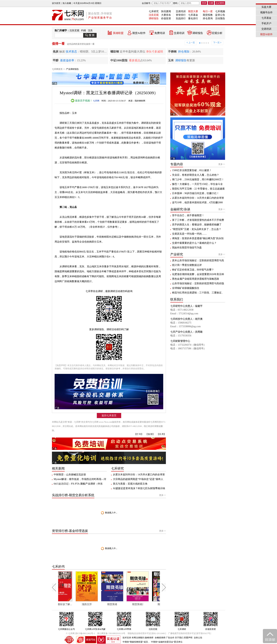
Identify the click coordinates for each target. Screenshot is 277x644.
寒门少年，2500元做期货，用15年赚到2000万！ (198, 180)
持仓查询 (208, 18)
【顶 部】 (150, 434)
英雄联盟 (118, 33)
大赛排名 (166, 15)
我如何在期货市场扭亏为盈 (187, 248)
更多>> (163, 495)
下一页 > (217, 43)
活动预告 (220, 18)
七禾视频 (220, 11)
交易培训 (181, 11)
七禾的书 (58, 567)
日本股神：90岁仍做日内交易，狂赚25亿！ (196, 193)
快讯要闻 (166, 11)
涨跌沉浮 (94, 604)
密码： (186, 3)
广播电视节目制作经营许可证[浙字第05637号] (190, 633)
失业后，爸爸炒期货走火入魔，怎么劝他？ (196, 175)
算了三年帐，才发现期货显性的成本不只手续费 (198, 220)
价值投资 (166, 18)
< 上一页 (191, 43)
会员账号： (157, 3)
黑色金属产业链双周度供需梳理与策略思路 (196, 279)
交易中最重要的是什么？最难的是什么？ (194, 243)
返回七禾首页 (109, 416)
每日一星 (208, 11)
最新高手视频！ (82, 101)
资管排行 (181, 15)
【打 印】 (139, 434)
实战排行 (181, 18)
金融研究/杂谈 (180, 209)
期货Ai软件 (139, 33)
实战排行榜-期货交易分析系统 (73, 495)
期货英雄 (120, 604)
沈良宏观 (154, 15)
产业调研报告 (72, 69)
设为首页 (56, 3)
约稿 (84, 30)
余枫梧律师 (160, 638)
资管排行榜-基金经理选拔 (70, 531)
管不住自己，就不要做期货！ (188, 215)
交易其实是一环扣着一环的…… (189, 234)
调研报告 (154, 18)
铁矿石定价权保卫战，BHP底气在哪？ (193, 270)
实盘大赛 (266, 7)
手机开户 (266, 23)
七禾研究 (154, 11)
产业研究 (177, 254)
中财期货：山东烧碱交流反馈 (70, 475)
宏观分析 (217, 33)
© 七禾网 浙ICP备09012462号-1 (81, 633)
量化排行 (193, 18)
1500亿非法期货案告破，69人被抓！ (192, 170)
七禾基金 (193, 15)
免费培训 (160, 33)
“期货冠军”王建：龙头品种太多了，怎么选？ (197, 229)
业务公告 (198, 638)
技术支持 (127, 638)
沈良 (90, 30)
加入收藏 (67, 3)
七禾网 (96, 101)
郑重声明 (188, 638)
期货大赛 (193, 11)
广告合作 (170, 638)
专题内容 (177, 164)
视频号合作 (266, 12)
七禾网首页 (57, 69)
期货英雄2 (145, 604)
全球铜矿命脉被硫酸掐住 (186, 288)
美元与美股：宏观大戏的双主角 (130, 484)
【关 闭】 (161, 434)
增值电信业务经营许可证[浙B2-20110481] (147, 633)
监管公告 (220, 15)
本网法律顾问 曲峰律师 (142, 638)
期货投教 (208, 15)
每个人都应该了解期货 (70, 604)
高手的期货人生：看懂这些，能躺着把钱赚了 (197, 225)
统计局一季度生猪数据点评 (187, 265)
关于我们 (179, 638)
